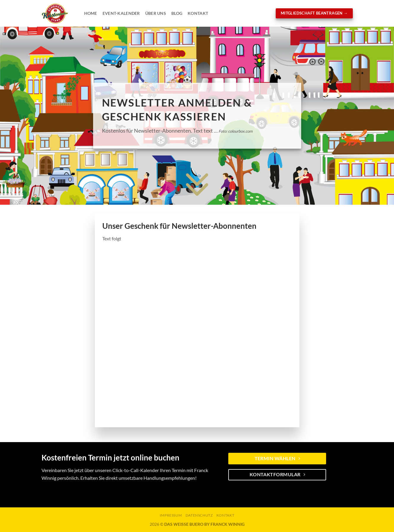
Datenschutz (199, 515)
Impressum (171, 515)
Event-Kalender (121, 13)
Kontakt (198, 13)
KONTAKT (225, 515)
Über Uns (156, 13)
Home (91, 13)
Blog (177, 13)
